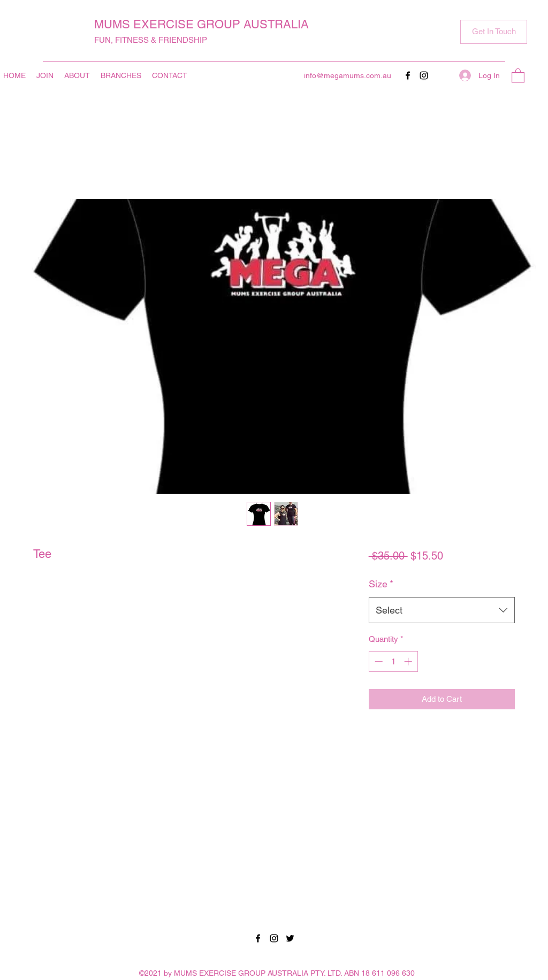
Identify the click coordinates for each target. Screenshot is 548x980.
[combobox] (442, 610)
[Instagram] (424, 75)
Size (381, 584)
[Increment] (409, 661)
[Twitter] (290, 938)
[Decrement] (378, 661)
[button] (494, 32)
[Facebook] (408, 75)
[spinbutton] (393, 661)
